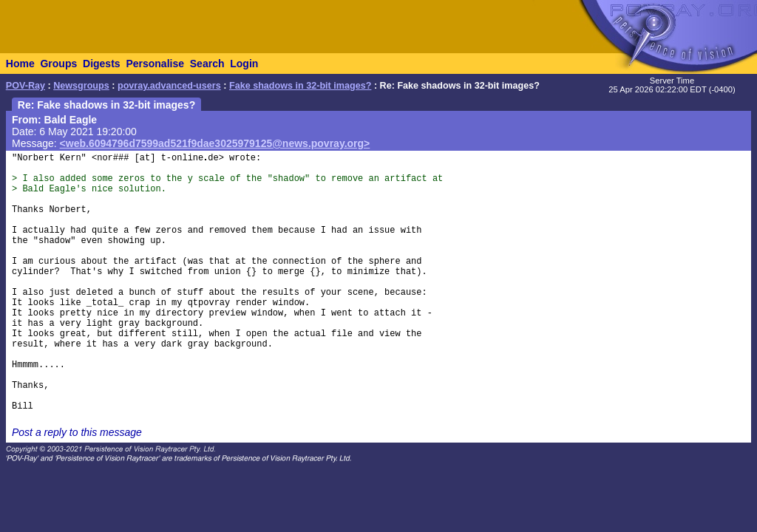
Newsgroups (81, 86)
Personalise (155, 64)
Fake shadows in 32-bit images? (300, 86)
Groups (58, 64)
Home (20, 64)
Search (207, 64)
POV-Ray (26, 86)
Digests (102, 64)
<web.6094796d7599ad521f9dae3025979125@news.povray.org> (215, 143)
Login (244, 64)
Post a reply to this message (77, 432)
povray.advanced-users (169, 86)
